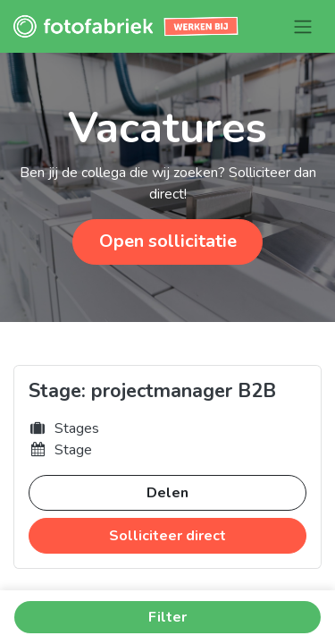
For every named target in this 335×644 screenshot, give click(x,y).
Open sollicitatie (168, 241)
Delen (167, 493)
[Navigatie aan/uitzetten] (303, 26)
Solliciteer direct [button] (167, 536)
